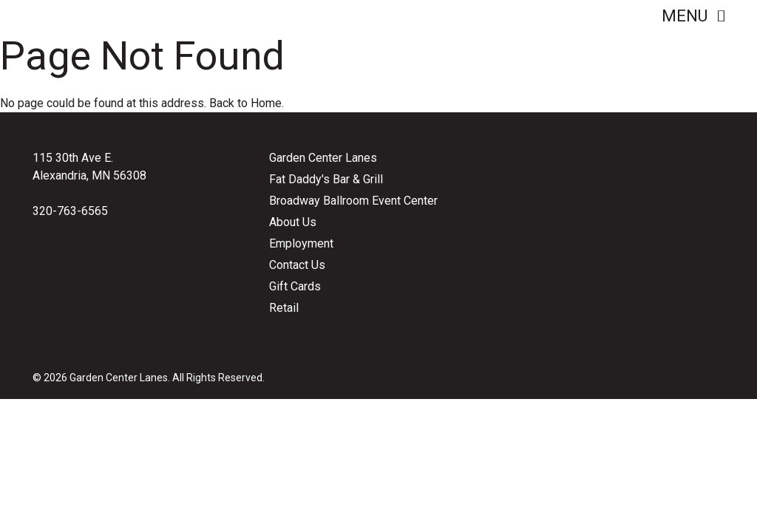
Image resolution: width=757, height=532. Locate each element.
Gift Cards (295, 286)
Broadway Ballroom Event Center (353, 201)
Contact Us (297, 265)
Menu (693, 16)
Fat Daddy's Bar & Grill (326, 179)
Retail (284, 308)
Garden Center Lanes (323, 158)
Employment (301, 243)
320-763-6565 (70, 211)
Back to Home (245, 103)
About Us (293, 222)
